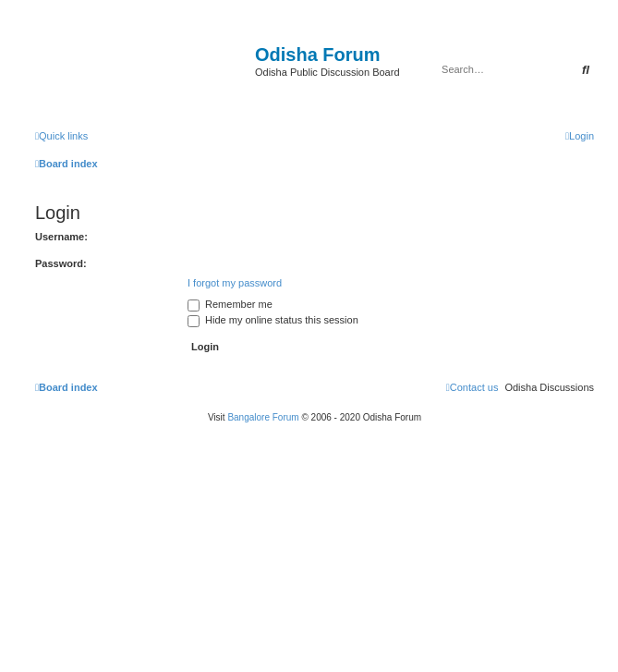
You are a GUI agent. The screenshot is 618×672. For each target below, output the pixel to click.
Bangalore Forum (263, 417)
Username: (61, 237)
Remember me (230, 304)
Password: (61, 263)
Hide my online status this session (273, 320)
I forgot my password (235, 283)
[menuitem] (580, 136)
